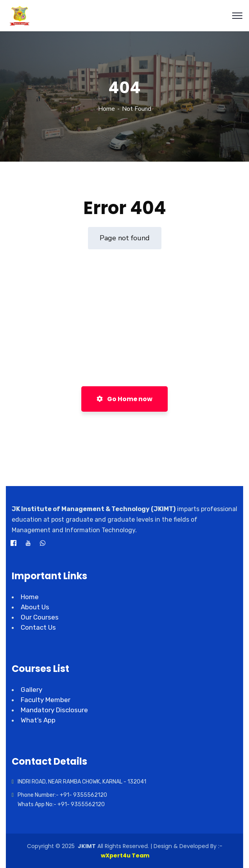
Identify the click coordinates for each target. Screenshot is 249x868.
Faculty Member (46, 700)
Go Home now (124, 399)
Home (107, 109)
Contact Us (38, 627)
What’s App (38, 720)
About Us (35, 607)
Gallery (31, 690)
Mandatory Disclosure (54, 710)
